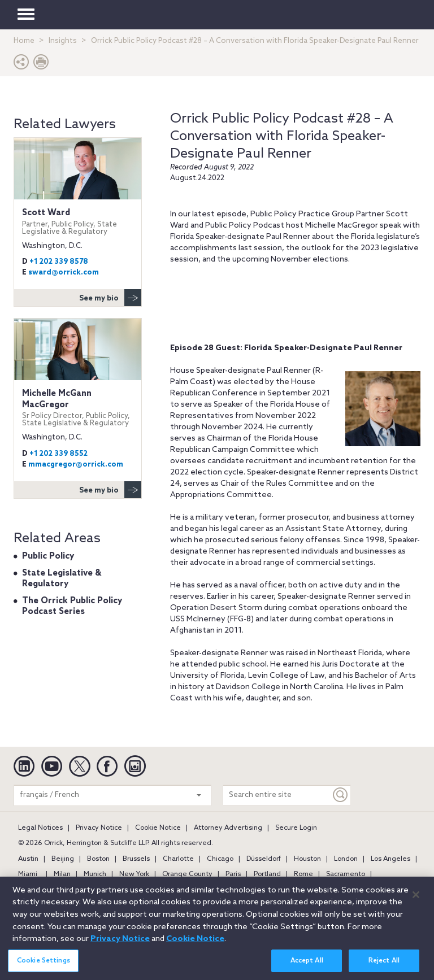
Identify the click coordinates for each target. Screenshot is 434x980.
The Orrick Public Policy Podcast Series (72, 607)
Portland (267, 874)
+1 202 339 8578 (59, 262)
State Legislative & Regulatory (62, 579)
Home (24, 41)
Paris (233, 874)
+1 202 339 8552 (58, 454)
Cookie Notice (158, 828)
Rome (303, 874)
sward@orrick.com (64, 273)
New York (134, 874)
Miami (28, 874)
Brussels (136, 859)
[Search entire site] (277, 795)
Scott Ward (78, 222)
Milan (62, 874)
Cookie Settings (44, 968)
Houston (307, 859)
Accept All (307, 968)
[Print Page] (41, 65)
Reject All (384, 968)
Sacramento (346, 874)
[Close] (416, 901)
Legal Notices (40, 828)
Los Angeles (390, 859)
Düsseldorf (264, 859)
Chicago (220, 859)
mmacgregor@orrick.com (76, 465)
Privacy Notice (99, 828)
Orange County (187, 874)
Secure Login (296, 828)
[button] (21, 65)
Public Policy (48, 556)
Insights (63, 41)
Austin (28, 859)
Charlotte (178, 859)
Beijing (63, 859)
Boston (98, 859)
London (346, 859)
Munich (95, 874)
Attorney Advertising (228, 828)
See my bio (110, 298)
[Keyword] (341, 795)
